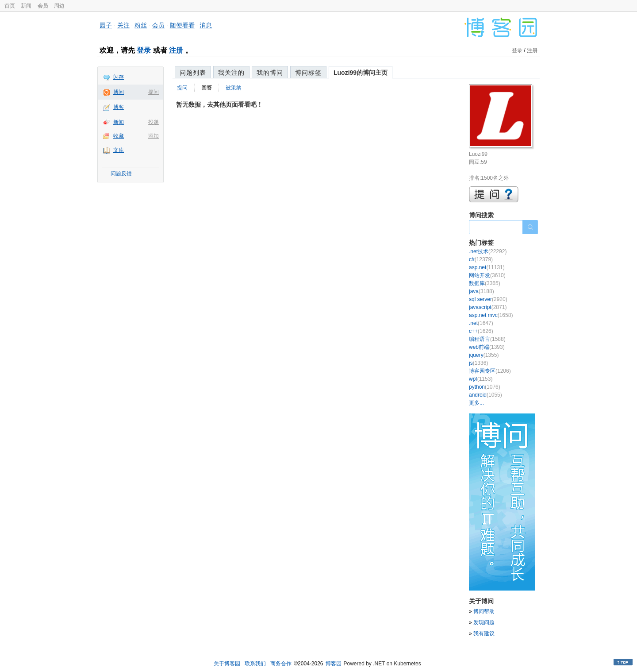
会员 (43, 6)
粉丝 (141, 25)
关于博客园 (227, 664)
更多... (476, 403)
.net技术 (488, 251)
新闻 (26, 6)
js (478, 363)
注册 (176, 50)
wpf (481, 379)
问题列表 (193, 73)
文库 (119, 150)
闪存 (119, 77)
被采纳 (234, 88)
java (482, 291)
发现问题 (484, 622)
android (485, 395)
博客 (119, 107)
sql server (488, 299)
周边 (59, 6)
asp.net (487, 267)
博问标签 (308, 73)
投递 (153, 122)
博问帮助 (484, 611)
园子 (106, 25)
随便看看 (182, 25)
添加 (153, 136)
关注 (123, 25)
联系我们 (255, 664)
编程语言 (487, 339)
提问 (153, 92)
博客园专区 (490, 371)
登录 (144, 50)
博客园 (334, 664)
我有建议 (484, 633)
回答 (207, 88)
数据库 (485, 283)
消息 (206, 25)
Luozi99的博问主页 (361, 73)
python (485, 387)
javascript (488, 307)
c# (481, 259)
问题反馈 (121, 174)
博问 (119, 92)
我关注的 (231, 73)
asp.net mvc (491, 315)
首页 (10, 6)
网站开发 (487, 275)
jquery (484, 355)
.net (481, 323)
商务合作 (281, 664)
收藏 (119, 136)
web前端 (487, 347)
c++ (481, 331)
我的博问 (270, 73)
